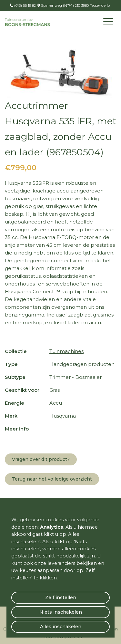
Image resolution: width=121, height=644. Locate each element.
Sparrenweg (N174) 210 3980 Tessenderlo (75, 5)
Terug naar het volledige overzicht (52, 479)
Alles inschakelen (61, 627)
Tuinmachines (66, 351)
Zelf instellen (61, 597)
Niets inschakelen (61, 612)
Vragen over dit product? (41, 459)
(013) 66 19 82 (25, 5)
